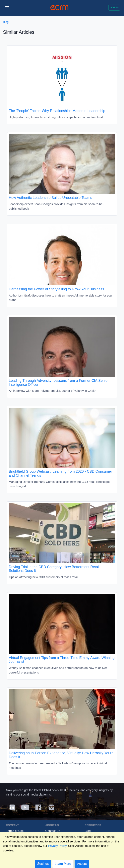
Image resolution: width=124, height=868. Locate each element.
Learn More (63, 864)
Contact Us (53, 831)
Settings (43, 864)
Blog (6, 22)
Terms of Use (15, 831)
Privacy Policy (57, 846)
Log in (114, 7)
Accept (82, 864)
